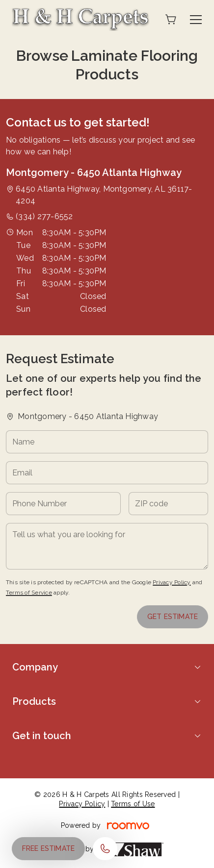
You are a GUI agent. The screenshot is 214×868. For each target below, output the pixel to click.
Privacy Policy (172, 582)
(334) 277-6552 (44, 216)
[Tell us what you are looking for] (107, 546)
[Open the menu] (196, 20)
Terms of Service (29, 593)
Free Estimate (48, 848)
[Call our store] (105, 849)
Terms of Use (133, 804)
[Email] (107, 473)
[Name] (107, 442)
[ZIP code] (168, 504)
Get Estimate (173, 617)
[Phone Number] (63, 504)
